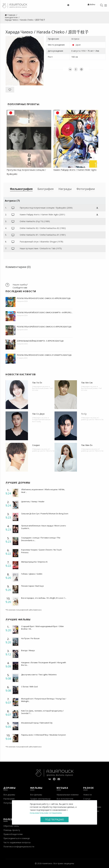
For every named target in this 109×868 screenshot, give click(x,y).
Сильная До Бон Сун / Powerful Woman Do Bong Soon (45, 514)
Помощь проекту (12, 830)
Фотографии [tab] (86, 189)
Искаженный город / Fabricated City (37, 723)
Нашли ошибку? (20, 285)
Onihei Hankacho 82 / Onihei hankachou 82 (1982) (43, 228)
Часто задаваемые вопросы (17, 842)
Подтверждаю (54, 819)
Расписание (9, 799)
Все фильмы (36, 795)
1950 (83, 51)
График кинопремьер (40, 799)
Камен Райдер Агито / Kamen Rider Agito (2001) (42, 215)
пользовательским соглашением (46, 813)
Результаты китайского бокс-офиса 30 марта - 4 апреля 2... (45, 312)
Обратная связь (11, 826)
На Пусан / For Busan (30, 638)
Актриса (75, 39)
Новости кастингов (21, 374)
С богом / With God (29, 687)
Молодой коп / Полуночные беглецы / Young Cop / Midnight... (44, 700)
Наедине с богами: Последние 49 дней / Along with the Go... (44, 664)
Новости (87, 795)
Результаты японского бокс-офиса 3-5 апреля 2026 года (44, 298)
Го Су (84, 414)
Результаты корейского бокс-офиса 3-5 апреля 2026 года (44, 327)
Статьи (87, 799)
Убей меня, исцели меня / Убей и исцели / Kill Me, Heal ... (43, 491)
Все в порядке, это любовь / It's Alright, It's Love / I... (44, 598)
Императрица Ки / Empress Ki (34, 562)
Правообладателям (13, 834)
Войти (91, 4)
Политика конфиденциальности (19, 847)
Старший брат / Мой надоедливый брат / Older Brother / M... (43, 628)
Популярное (9, 803)
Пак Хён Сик (87, 383)
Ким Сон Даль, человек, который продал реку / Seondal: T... (42, 712)
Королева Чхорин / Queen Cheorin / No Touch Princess (41, 551)
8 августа (76, 51)
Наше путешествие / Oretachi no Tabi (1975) (41, 248)
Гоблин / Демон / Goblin (32, 574)
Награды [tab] (65, 189)
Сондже (36, 445)
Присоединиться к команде (17, 838)
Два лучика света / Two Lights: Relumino (39, 675)
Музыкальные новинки (68, 795)
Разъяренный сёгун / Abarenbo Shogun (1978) (41, 242)
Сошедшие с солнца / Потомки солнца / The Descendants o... (41, 539)
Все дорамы (9, 795)
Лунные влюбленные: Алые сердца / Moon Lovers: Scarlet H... (44, 527)
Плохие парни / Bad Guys (33, 586)
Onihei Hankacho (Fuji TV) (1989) (35, 221)
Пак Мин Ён (87, 445)
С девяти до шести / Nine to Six (92, 419)
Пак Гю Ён (37, 383)
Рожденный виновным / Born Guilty (42, 420)
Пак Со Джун (38, 414)
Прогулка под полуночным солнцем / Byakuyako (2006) (46, 208)
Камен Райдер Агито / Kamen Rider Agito (75, 170)
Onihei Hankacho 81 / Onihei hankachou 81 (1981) (43, 235)
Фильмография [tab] (21, 189)
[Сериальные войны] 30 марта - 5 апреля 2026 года (40, 341)
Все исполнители (65, 799)
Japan (78, 45)
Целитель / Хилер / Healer (33, 502)
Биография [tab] (46, 189)
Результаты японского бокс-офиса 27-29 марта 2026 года (44, 355)
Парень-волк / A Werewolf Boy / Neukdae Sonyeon (44, 735)
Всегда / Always (28, 650)
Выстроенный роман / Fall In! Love (42, 389)
